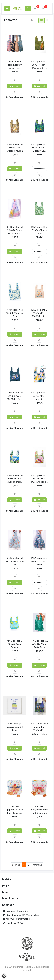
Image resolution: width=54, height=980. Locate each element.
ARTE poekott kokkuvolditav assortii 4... (15, 65)
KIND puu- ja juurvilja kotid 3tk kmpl (15, 727)
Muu (5, 892)
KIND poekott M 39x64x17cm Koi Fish (15, 313)
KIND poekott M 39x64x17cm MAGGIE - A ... (39, 313)
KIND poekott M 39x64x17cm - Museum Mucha (15, 148)
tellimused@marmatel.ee (19, 919)
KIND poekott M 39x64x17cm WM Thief (39, 561)
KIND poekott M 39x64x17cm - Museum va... (39, 148)
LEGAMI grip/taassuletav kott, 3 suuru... (15, 810)
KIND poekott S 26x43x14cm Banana (15, 644)
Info (5, 886)
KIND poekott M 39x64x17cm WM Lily (15, 561)
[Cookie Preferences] (4, 976)
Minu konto (9, 898)
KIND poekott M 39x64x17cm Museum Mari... (15, 479)
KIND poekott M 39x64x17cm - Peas (39, 230)
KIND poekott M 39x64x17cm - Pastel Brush (15, 230)
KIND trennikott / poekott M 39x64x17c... (39, 727)
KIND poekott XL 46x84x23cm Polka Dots (39, 644)
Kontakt (7, 905)
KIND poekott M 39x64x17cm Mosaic (39, 396)
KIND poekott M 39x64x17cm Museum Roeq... (39, 479)
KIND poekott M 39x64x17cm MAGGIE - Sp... (15, 396)
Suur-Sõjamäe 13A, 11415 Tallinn (23, 915)
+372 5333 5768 (15, 923)
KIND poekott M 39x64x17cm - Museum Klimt (39, 65)
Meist (6, 879)
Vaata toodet (39, 169)
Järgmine (37, 865)
